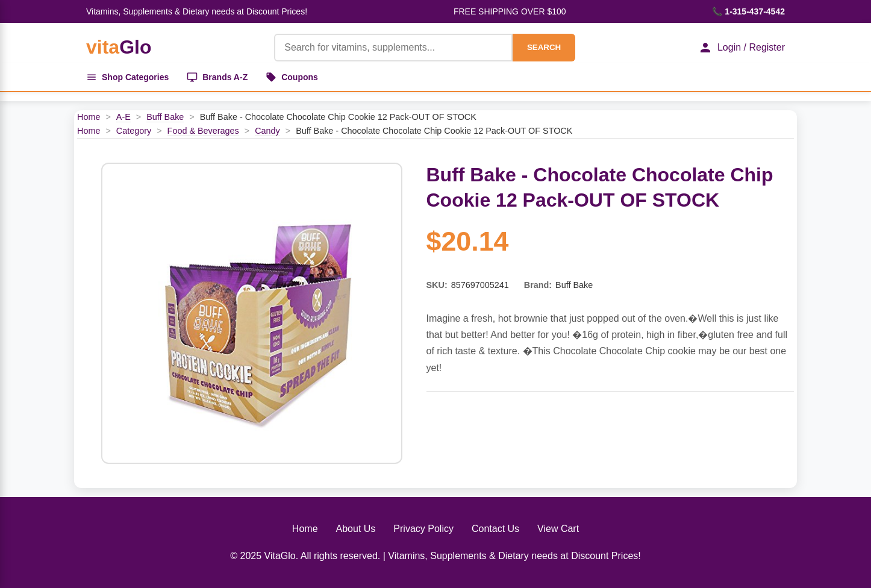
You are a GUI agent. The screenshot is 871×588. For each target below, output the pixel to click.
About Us (356, 529)
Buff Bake (165, 117)
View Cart (558, 529)
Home (89, 117)
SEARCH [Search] (544, 47)
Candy (267, 131)
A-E (123, 117)
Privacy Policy (423, 529)
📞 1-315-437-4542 (748, 11)
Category (134, 131)
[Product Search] (393, 48)
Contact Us (495, 529)
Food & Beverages (203, 131)
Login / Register (741, 48)
